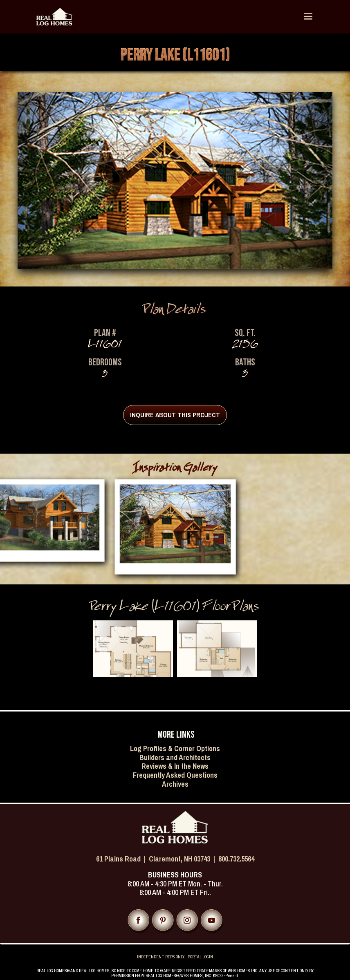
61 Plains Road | (122, 859)
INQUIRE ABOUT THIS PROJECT (175, 415)
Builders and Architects (175, 757)
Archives (175, 784)
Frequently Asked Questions (175, 775)
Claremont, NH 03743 (179, 859)
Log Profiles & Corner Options (175, 748)
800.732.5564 (236, 859)
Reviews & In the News (175, 766)
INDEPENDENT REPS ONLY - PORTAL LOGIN (175, 957)
